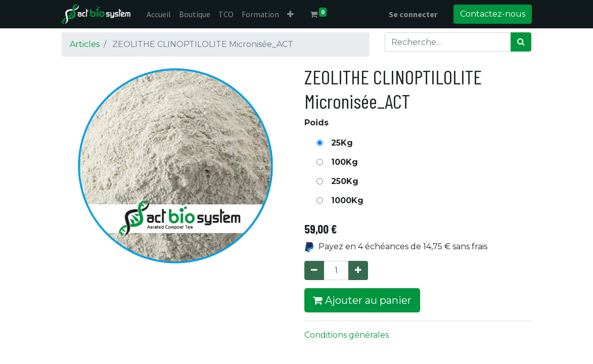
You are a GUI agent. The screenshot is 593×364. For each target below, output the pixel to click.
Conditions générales (347, 335)
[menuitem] (159, 14)
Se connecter (413, 14)
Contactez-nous (493, 14)
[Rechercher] (521, 42)
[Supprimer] (314, 270)
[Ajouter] (358, 270)
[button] (290, 14)
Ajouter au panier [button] (362, 300)
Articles (85, 44)
